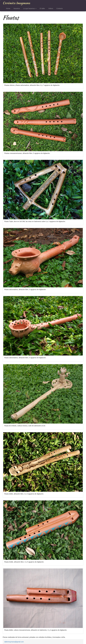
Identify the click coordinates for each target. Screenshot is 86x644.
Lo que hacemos (30, 8)
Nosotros (17, 8)
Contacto (60, 8)
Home (8, 8)
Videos (51, 8)
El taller (42, 8)
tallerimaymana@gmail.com (14, 642)
